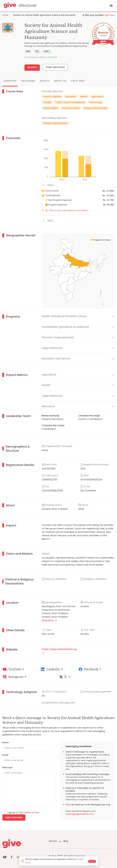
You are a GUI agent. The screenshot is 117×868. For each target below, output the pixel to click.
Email (6, 755)
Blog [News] (63, 841)
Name (6, 743)
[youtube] (5, 858)
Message (8, 767)
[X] (65, 677)
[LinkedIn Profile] (52, 669)
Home (5, 15)
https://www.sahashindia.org (59, 651)
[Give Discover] (20, 6)
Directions (49, 620)
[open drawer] (111, 6)
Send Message (55, 67)
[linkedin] (18, 858)
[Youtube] (14, 669)
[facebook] (11, 858)
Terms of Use (31, 812)
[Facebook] (90, 669)
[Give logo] (23, 844)
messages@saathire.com (80, 814)
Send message (14, 817)
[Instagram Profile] (15, 677)
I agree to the (23, 812)
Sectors (53, 841)
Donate (32, 67)
